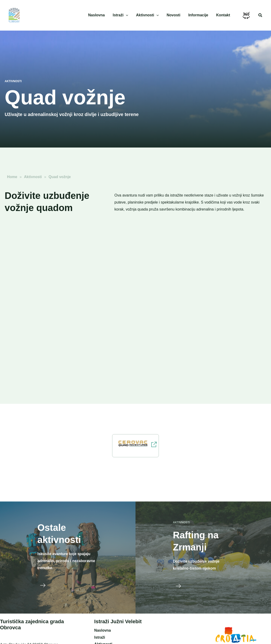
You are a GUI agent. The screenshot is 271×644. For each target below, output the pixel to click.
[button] (260, 15)
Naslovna (102, 630)
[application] (128, 15)
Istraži (100, 637)
